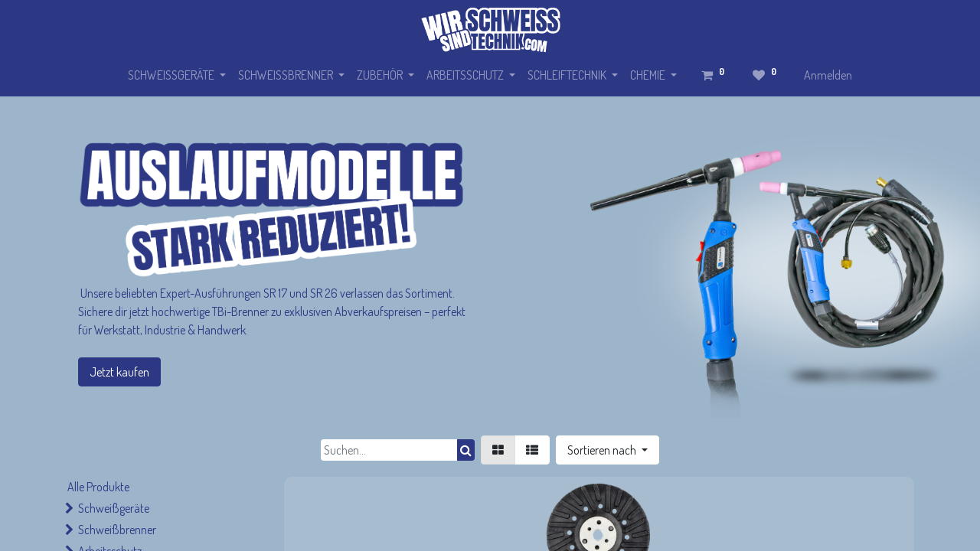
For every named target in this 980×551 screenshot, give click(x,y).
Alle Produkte (98, 487)
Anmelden (828, 75)
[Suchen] (466, 450)
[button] (608, 450)
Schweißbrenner (117, 530)
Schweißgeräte (114, 508)
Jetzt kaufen (119, 372)
